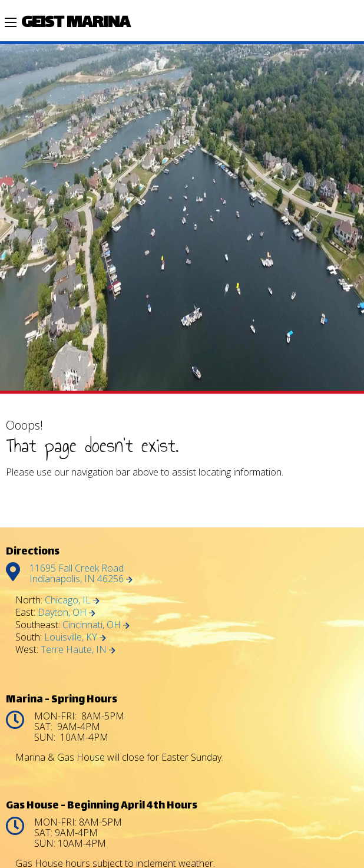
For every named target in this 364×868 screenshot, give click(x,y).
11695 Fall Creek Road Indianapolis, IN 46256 (81, 573)
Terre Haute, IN (78, 649)
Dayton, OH (67, 612)
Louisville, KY (75, 637)
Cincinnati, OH (96, 625)
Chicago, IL (72, 600)
